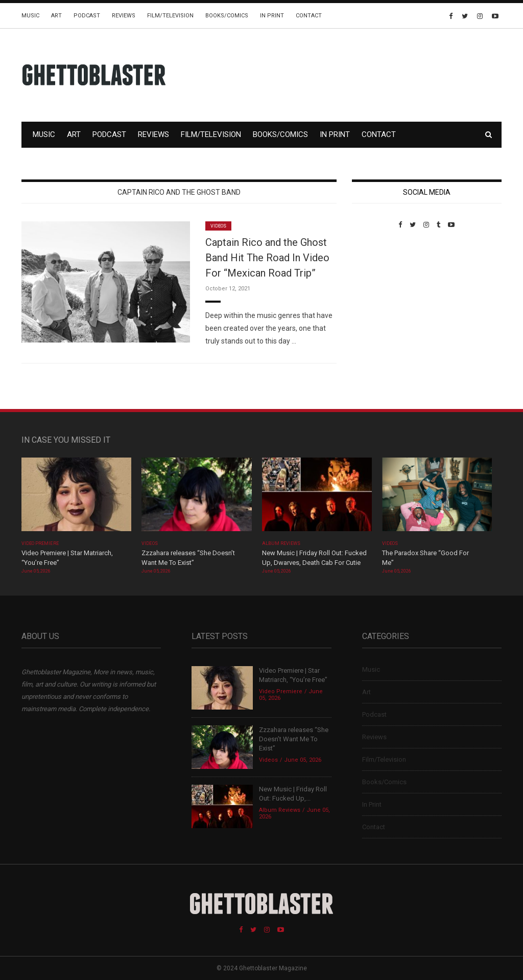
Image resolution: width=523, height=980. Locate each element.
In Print (272, 16)
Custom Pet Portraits (382, 299)
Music (30, 16)
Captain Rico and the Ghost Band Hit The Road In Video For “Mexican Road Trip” (267, 258)
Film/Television (170, 16)
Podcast (87, 16)
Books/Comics (227, 16)
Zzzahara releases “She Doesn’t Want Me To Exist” (294, 739)
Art (56, 16)
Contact (309, 16)
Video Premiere (40, 543)
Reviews (124, 16)
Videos (218, 226)
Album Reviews (281, 543)
